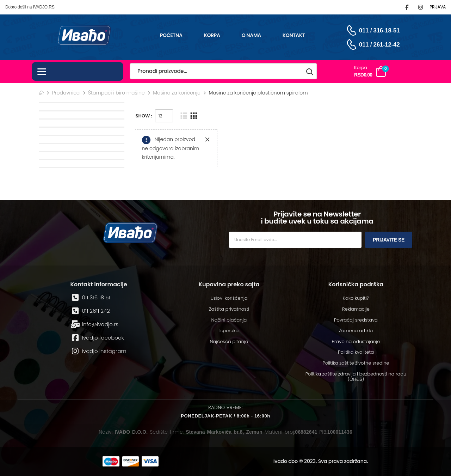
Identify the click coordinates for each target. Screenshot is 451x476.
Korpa (212, 35)
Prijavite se (389, 240)
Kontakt (294, 35)
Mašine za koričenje (177, 93)
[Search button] (310, 71)
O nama (251, 35)
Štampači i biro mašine (116, 93)
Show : (144, 116)
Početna (171, 35)
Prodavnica (66, 93)
